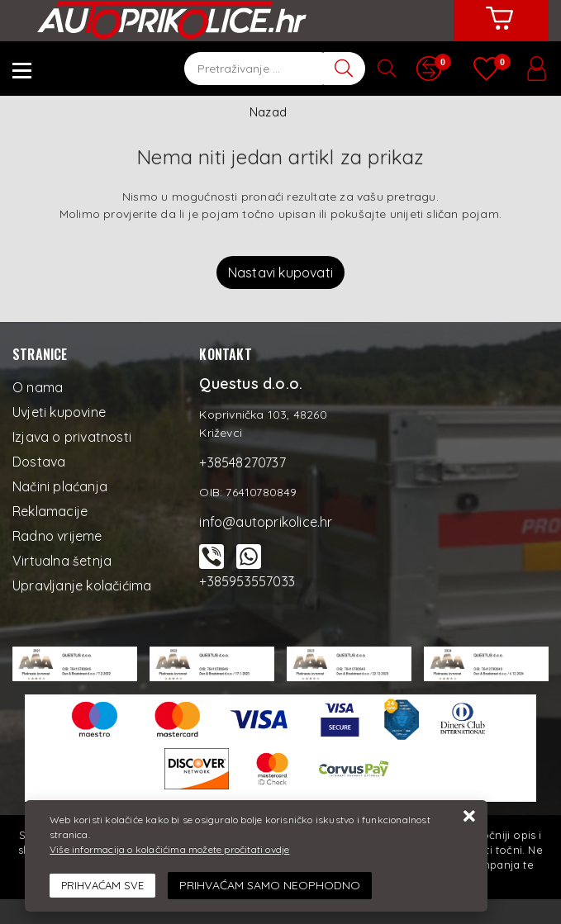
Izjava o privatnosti (72, 437)
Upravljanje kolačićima (82, 585)
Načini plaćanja (60, 486)
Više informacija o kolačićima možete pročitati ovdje (169, 849)
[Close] (102, 886)
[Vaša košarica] (499, 31)
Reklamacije (50, 511)
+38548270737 (242, 462)
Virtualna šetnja (62, 561)
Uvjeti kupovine (59, 412)
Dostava (39, 462)
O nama (38, 387)
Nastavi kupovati (280, 272)
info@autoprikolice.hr (266, 522)
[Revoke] (270, 886)
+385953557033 (247, 581)
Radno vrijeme (57, 536)
